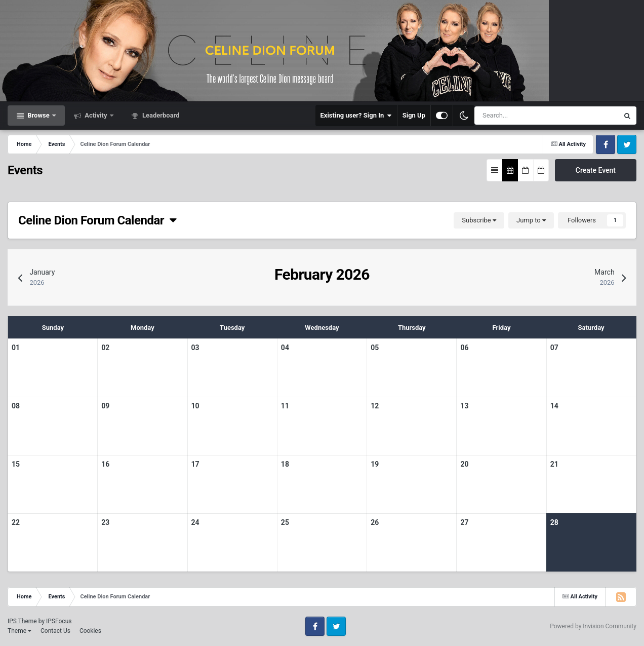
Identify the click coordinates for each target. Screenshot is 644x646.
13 (464, 406)
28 (554, 522)
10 (195, 406)
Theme (19, 631)
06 (464, 348)
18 (285, 464)
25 (285, 522)
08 (16, 406)
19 (375, 464)
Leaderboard (160, 115)
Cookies (90, 631)
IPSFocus (59, 621)
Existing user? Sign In (356, 116)
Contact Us (55, 631)
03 (195, 348)
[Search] (518, 116)
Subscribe (479, 220)
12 (375, 406)
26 (375, 522)
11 (285, 406)
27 (464, 522)
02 (105, 348)
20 (464, 464)
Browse (38, 115)
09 (105, 406)
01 (16, 348)
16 (105, 464)
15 (16, 464)
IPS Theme (22, 621)
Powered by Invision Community (593, 626)
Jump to (531, 220)
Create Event (596, 170)
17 (195, 464)
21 (554, 464)
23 (105, 522)
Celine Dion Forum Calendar (97, 220)
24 (195, 522)
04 (285, 348)
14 (554, 406)
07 (554, 348)
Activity (96, 115)
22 (16, 522)
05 (375, 348)
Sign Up (414, 115)
